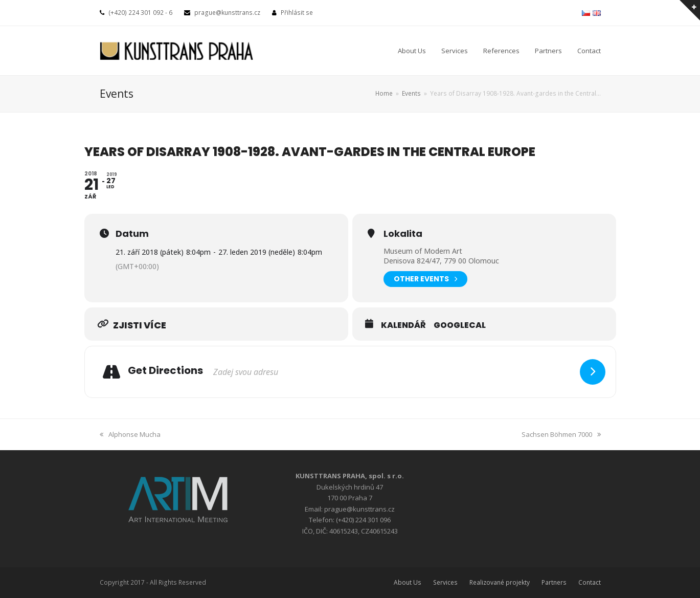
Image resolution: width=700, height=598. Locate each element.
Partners (554, 582)
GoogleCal (460, 325)
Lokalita (403, 234)
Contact (590, 582)
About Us (408, 582)
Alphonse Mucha (130, 434)
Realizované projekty (500, 582)
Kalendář (403, 325)
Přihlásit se (297, 13)
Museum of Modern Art (423, 251)
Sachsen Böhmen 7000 (561, 434)
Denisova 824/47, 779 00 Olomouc (441, 261)
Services (445, 582)
